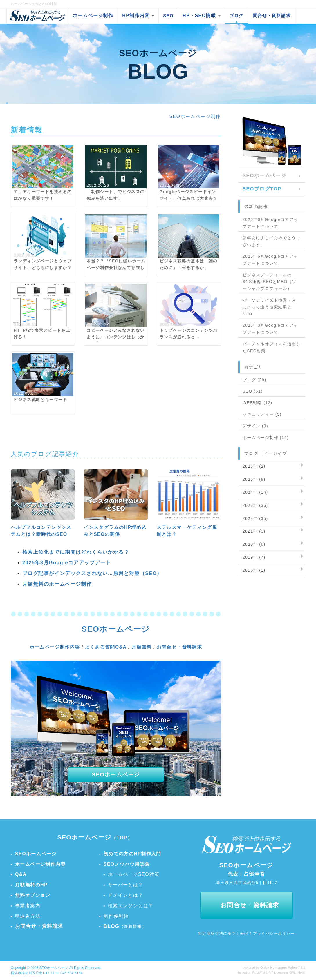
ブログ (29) (254, 380)
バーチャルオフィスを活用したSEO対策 (272, 347)
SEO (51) (253, 391)
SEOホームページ (54, 968)
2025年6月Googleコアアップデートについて (270, 260)
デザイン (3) (255, 426)
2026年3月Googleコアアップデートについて (270, 223)
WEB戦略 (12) (258, 403)
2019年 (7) (254, 557)
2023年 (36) (255, 505)
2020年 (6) (254, 544)
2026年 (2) (254, 466)
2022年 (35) (255, 518)
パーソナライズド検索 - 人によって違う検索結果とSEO (270, 307)
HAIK (301, 972)
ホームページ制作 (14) (266, 438)
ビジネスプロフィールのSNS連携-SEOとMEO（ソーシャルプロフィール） (270, 282)
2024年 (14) (255, 492)
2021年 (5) (254, 531)
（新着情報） (125, 926)
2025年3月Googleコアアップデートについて (270, 329)
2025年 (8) (254, 479)
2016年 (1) (254, 570)
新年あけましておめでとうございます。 (272, 241)
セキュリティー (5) (262, 414)
